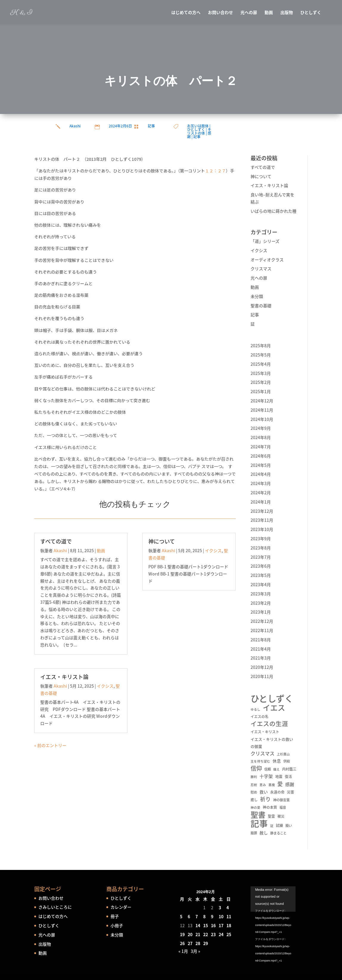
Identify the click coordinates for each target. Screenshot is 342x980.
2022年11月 (262, 630)
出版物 (287, 13)
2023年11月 (262, 520)
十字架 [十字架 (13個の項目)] (266, 776)
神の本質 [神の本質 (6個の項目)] (270, 807)
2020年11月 (262, 676)
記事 (151, 126)
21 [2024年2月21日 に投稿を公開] (198, 934)
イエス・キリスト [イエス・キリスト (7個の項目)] (265, 732)
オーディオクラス (267, 260)
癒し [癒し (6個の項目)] (254, 800)
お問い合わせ (220, 13)
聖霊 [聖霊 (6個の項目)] (271, 816)
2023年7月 (261, 557)
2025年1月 (261, 391)
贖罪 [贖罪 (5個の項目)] (254, 833)
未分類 (257, 296)
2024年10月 (262, 419)
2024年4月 (261, 474)
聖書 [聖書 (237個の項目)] (258, 815)
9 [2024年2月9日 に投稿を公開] (212, 916)
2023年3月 (261, 594)
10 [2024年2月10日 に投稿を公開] (221, 916)
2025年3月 (261, 373)
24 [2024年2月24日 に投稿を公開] (221, 934)
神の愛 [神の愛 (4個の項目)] (255, 807)
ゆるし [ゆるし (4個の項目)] (255, 709)
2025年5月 (261, 355)
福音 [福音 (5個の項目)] (283, 807)
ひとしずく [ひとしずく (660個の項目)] (272, 698)
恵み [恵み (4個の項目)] (263, 785)
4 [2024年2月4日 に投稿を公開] (228, 908)
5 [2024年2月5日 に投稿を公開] (181, 916)
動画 (269, 13)
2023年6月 (261, 566)
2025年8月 (261, 345)
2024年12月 (262, 401)
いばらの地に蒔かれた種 (273, 211)
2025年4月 (261, 364)
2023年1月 (261, 612)
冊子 (115, 916)
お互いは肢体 (198, 126)
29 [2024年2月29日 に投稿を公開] (206, 943)
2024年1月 (261, 502)
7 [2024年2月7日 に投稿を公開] (197, 916)
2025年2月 (261, 382)
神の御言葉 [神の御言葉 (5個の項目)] (281, 800)
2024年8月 (261, 437)
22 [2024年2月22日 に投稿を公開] (206, 934)
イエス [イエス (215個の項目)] (274, 708)
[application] (279, 902)
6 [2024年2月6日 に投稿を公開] (189, 916)
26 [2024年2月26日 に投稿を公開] (182, 943)
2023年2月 (261, 603)
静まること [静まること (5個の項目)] (278, 833)
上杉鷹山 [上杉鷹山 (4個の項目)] (283, 754)
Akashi (75, 126)
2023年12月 (262, 511)
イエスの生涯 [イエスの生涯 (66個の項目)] (269, 724)
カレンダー (121, 907)
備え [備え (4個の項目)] (276, 769)
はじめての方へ (186, 13)
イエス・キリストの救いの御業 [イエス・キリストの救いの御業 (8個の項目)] (272, 743)
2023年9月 (261, 538)
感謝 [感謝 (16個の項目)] (290, 784)
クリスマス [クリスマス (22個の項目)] (262, 753)
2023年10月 (262, 529)
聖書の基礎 (261, 305)
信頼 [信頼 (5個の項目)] (268, 769)
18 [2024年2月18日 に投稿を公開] (229, 925)
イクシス (105, 686)
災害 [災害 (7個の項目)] (290, 792)
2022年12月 (262, 621)
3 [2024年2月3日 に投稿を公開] (220, 908)
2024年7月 (261, 447)
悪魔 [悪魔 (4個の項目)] (272, 785)
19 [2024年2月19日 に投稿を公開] (182, 934)
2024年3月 (261, 483)
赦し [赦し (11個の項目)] (264, 833)
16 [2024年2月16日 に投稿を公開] (213, 925)
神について (162, 541)
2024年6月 (261, 456)
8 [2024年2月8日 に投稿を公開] (204, 916)
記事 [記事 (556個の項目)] (259, 824)
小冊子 (117, 925)
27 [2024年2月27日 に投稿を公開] (190, 943)
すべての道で (56, 541)
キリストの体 (199, 131)
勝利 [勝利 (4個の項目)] (254, 777)
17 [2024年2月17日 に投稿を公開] (221, 925)
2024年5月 (261, 465)
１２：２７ (215, 171)
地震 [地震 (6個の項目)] (279, 777)
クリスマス (261, 268)
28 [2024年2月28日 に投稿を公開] (198, 943)
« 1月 (183, 951)
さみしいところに (55, 907)
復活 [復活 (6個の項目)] (288, 777)
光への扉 (249, 13)
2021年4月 (261, 649)
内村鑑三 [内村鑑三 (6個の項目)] (289, 769)
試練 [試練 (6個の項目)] (279, 825)
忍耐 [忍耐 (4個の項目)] (254, 785)
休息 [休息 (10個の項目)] (277, 761)
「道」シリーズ (265, 241)
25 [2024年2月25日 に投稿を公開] (229, 934)
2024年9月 (261, 428)
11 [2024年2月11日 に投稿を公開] (229, 916)
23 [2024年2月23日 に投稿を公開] (213, 934)
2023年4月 (261, 584)
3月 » (195, 951)
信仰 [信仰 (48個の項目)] (256, 768)
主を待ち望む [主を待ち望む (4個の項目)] (260, 761)
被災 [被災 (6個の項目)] (281, 816)
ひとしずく (311, 13)
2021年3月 (261, 658)
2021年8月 (261, 640)
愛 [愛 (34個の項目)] (280, 784)
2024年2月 (261, 493)
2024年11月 (262, 410)
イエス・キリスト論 (64, 677)
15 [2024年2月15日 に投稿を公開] (206, 925)
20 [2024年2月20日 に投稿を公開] (190, 934)
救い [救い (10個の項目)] (264, 792)
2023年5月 (261, 575)
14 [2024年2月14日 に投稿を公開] (198, 925)
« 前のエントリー (50, 745)
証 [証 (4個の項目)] (272, 826)
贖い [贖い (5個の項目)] (289, 826)
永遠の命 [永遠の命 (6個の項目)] (277, 792)
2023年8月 (261, 548)
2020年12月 (262, 667)
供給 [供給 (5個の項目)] (287, 761)
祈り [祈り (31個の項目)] (265, 799)
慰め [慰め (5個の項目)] (254, 792)
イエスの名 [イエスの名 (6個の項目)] (259, 717)
